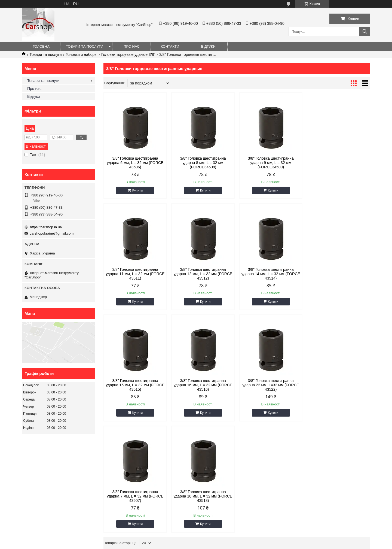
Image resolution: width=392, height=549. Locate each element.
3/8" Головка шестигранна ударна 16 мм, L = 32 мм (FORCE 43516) (339, 274)
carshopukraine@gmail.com (52, 233)
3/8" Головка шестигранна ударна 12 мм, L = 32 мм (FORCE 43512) (135, 274)
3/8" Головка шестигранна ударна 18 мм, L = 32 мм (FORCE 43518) (271, 385)
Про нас (132, 46)
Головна (41, 46)
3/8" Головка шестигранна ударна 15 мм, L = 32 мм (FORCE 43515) (271, 274)
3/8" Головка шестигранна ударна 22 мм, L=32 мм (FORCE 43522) (135, 385)
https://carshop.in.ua (46, 227)
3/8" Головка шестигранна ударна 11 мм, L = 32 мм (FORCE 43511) (339, 163)
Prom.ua (221, 534)
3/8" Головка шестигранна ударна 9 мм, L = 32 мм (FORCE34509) (271, 163)
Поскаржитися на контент (206, 544)
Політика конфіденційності (249, 544)
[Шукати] (365, 31)
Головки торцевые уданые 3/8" (128, 54)
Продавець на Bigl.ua (196, 539)
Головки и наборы (81, 54)
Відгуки (208, 46)
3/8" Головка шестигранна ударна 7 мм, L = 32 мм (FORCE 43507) (203, 385)
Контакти (170, 46)
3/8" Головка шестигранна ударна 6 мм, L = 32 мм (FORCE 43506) (135, 163)
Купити (137, 190)
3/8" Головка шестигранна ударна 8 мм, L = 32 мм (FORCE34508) (203, 163)
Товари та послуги (85, 46)
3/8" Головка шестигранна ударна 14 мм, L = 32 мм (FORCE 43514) (203, 274)
